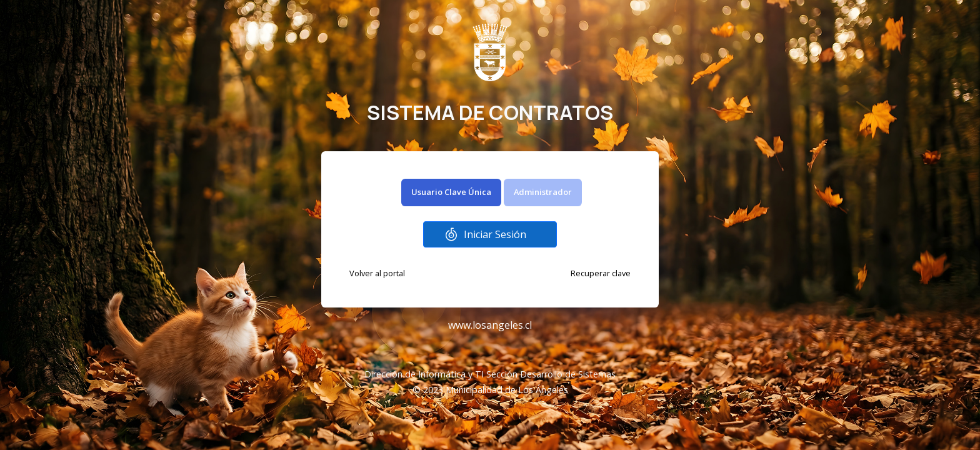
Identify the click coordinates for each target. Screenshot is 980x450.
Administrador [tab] (543, 192)
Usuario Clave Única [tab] (451, 192)
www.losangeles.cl (490, 325)
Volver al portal (377, 273)
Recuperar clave (601, 273)
